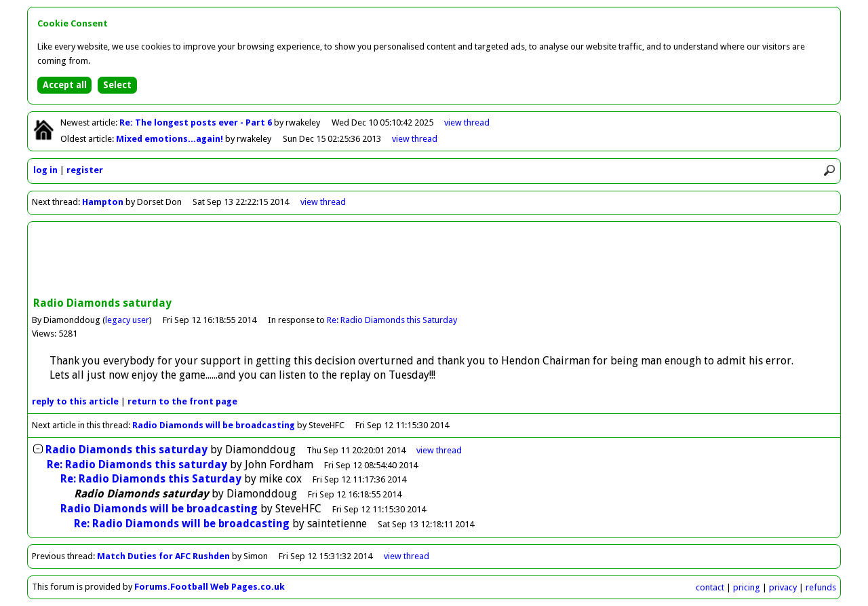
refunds (821, 587)
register (85, 170)
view (467, 122)
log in (45, 170)
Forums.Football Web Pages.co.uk (210, 587)
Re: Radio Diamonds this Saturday (392, 320)
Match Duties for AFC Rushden (163, 556)
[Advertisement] (434, 261)
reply (75, 401)
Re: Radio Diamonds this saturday (137, 465)
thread (439, 450)
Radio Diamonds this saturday (126, 450)
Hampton (103, 202)
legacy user (127, 320)
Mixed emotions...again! (171, 139)
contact (710, 587)
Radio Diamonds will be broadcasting (214, 425)
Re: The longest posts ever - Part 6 (197, 122)
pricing (747, 587)
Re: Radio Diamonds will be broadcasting (182, 524)
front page (182, 401)
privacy (783, 587)
